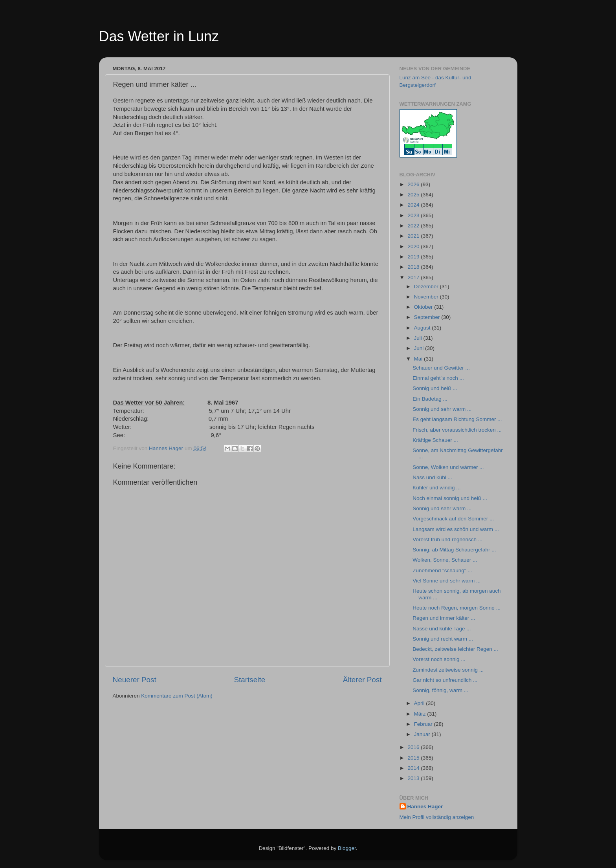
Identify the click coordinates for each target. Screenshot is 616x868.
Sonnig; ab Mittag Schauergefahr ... (454, 550)
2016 (414, 747)
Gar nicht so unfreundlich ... (445, 680)
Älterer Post (362, 680)
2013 (414, 778)
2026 (414, 184)
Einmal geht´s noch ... (438, 378)
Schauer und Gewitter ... (441, 368)
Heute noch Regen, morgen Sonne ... (456, 608)
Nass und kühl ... (432, 477)
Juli (419, 338)
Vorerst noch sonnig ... (439, 659)
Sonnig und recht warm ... (443, 639)
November (427, 297)
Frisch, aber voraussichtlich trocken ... (457, 430)
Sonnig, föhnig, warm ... (440, 690)
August (423, 328)
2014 (414, 768)
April (420, 703)
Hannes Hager (425, 807)
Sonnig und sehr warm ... (442, 409)
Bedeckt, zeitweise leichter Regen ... (455, 649)
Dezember (427, 287)
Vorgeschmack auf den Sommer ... (453, 519)
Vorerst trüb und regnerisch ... (447, 539)
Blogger (347, 848)
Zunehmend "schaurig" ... (442, 570)
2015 (414, 758)
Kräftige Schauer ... (435, 440)
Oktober (424, 307)
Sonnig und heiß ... (435, 388)
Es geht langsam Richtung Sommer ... (457, 419)
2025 (414, 195)
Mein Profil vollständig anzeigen (437, 817)
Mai (419, 359)
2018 (414, 267)
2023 (414, 215)
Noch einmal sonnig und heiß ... (450, 498)
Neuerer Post (135, 680)
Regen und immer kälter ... (444, 618)
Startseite (249, 680)
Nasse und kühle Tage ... (442, 629)
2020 (414, 246)
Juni (420, 348)
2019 (414, 257)
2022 (414, 226)
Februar (424, 724)
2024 (414, 205)
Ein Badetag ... (430, 399)
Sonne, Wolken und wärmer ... (448, 467)
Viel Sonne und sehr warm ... (446, 581)
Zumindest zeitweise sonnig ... (448, 670)
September (428, 317)
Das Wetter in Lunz (159, 36)
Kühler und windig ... (436, 488)
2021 (414, 236)
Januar (423, 734)
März (421, 714)
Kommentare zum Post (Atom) (177, 696)
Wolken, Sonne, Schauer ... (445, 560)
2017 (414, 277)
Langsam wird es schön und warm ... (456, 529)
